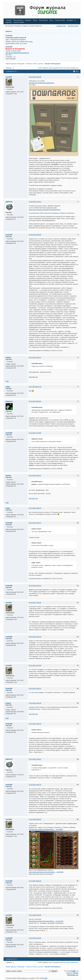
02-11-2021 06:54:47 (35, 476)
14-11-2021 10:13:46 (35, 938)
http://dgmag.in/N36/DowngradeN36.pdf (41, 83)
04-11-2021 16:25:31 (35, 586)
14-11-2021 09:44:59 (35, 915)
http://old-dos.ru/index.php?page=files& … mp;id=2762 (46, 921)
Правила (28, 20)
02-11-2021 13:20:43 (35, 508)
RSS (77, 71)
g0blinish (9, 202)
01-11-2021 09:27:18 (35, 387)
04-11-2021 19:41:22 (35, 688)
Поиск (35, 20)
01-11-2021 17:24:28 (35, 433)
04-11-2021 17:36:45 (35, 603)
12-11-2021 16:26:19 (35, 724)
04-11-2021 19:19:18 (35, 666)
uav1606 (9, 77)
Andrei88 (9, 235)
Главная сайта (60, 20)
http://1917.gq (33, 377)
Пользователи (18, 20)
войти (61, 68)
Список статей (19, 22)
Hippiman (9, 401)
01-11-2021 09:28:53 (35, 401)
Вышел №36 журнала (53, 64)
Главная (9, 20)
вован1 (8, 357)
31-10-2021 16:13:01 (35, 202)
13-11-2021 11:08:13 (35, 759)
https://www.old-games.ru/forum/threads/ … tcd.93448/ (46, 872)
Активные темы (61, 26)
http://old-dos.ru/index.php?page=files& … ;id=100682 (46, 829)
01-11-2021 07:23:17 (35, 357)
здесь (31, 42)
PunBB (73, 971)
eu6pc (8, 387)
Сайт (7, 381)
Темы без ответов (73, 26)
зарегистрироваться (72, 68)
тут (14, 57)
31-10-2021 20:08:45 (35, 235)
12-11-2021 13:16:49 (35, 703)
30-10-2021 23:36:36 (35, 77)
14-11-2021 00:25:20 (35, 819)
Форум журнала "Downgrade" (15, 64)
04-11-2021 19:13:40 (35, 637)
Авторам (70, 20)
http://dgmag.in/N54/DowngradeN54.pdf (17, 53)
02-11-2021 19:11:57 (35, 523)
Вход (51, 20)
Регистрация (43, 20)
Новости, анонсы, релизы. (35, 64)
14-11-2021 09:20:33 (35, 881)
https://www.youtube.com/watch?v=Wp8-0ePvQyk (45, 210)
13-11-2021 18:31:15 (35, 785)
